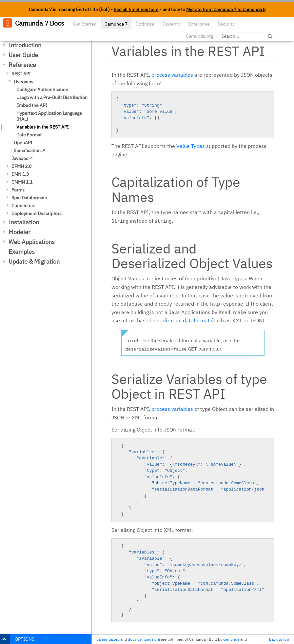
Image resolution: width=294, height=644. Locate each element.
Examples (22, 252)
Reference (22, 65)
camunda (231, 639)
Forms (18, 190)
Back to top (279, 639)
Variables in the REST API (43, 127)
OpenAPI (23, 143)
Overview (24, 82)
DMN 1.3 (20, 174)
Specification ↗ (29, 151)
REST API (21, 74)
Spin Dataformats (29, 198)
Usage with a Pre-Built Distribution (52, 97)
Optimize (145, 24)
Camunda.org (199, 36)
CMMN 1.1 (22, 182)
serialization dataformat (181, 320)
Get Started (85, 24)
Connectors (23, 206)
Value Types (191, 146)
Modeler (20, 232)
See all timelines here (136, 10)
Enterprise (199, 24)
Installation (24, 222)
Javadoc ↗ (22, 158)
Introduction (25, 45)
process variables (172, 75)
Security (226, 24)
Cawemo (171, 24)
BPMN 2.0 (21, 166)
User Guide (23, 55)
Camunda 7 (116, 24)
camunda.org (108, 639)
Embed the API (32, 105)
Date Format (29, 135)
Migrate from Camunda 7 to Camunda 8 (226, 10)
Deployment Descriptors (37, 213)
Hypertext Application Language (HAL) (49, 116)
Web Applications (32, 242)
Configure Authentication (42, 90)
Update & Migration (34, 262)
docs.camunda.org (144, 639)
